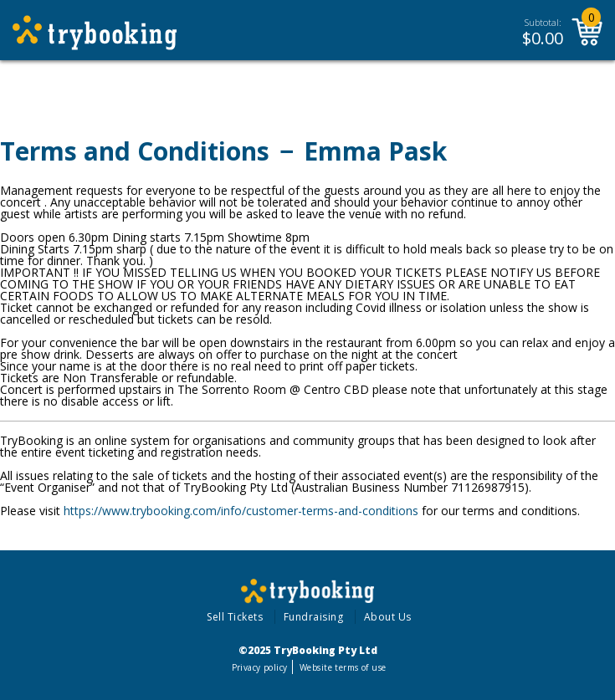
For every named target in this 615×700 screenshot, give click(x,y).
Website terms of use (343, 667)
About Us (388, 617)
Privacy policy (260, 667)
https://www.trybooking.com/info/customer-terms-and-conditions (241, 511)
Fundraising (314, 617)
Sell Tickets (235, 617)
